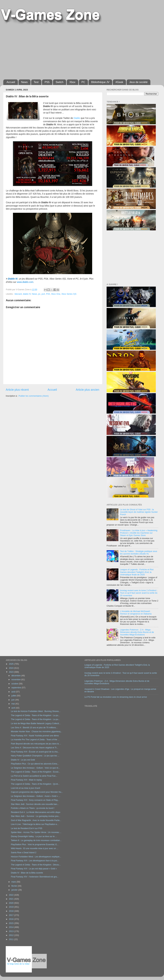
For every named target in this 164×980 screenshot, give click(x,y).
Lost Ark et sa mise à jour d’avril (25, 788)
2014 (11, 927)
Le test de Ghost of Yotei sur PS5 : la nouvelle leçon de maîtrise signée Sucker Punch (139, 512)
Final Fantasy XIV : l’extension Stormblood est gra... (35, 877)
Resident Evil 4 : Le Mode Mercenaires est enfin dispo (36, 812)
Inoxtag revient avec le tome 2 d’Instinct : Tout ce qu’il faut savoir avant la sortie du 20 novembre (139, 593)
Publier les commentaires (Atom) (34, 396)
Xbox (72, 82)
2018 (11, 911)
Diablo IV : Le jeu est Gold (23, 760)
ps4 (43, 294)
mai (13, 704)
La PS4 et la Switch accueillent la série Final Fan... (34, 776)
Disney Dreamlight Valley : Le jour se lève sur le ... (34, 836)
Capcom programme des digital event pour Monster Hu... (37, 792)
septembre (17, 688)
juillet (14, 696)
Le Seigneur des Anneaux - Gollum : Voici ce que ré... (35, 768)
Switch (59, 82)
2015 (11, 923)
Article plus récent (17, 390)
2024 (11, 668)
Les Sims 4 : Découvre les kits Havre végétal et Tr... (34, 748)
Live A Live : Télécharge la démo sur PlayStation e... (35, 824)
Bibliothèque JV (100, 82)
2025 (11, 664)
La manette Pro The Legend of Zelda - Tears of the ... (35, 740)
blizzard (18, 294)
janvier (15, 890)
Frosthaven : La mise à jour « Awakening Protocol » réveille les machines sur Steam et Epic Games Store (139, 533)
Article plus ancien (87, 390)
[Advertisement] (42, 50)
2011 (11, 939)
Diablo (77, 118)
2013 (11, 931)
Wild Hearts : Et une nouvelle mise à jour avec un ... (35, 848)
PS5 (47, 82)
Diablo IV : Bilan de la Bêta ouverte (27, 873)
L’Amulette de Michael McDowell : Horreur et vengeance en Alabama (136, 613)
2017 (11, 915)
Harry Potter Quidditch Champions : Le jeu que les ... (35, 756)
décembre (16, 676)
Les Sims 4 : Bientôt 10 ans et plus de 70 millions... (34, 728)
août (14, 692)
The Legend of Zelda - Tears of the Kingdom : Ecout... (35, 772)
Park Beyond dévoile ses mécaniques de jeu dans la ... (36, 744)
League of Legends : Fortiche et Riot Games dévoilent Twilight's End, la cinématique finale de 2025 (137, 572)
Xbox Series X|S (69, 294)
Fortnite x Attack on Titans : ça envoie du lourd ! (33, 808)
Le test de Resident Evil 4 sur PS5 (26, 828)
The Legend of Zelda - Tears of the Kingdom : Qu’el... (35, 784)
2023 (11, 672)
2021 (11, 899)
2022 (11, 895)
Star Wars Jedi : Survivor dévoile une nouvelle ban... (35, 804)
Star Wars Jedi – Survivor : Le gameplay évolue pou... (36, 816)
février (15, 886)
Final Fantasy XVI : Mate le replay (26, 780)
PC (83, 82)
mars (14, 882)
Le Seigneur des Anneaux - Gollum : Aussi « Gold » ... (36, 796)
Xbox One (56, 294)
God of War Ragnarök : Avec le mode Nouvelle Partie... (36, 820)
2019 (11, 907)
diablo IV (27, 294)
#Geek (119, 82)
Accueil (11, 82)
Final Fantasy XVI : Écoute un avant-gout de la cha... (35, 752)
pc (39, 294)
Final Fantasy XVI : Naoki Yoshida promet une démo (35, 736)
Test (36, 82)
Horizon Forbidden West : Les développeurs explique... (36, 857)
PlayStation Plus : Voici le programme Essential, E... (35, 845)
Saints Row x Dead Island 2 (24, 853)
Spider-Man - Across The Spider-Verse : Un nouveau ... (36, 832)
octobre (15, 684)
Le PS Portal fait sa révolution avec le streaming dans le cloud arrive (116, 697)
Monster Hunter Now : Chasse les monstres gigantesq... (36, 732)
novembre (16, 680)
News (24, 82)
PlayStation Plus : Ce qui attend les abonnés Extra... (35, 764)
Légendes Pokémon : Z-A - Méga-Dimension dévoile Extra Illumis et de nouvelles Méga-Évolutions (137, 632)
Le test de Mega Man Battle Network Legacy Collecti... (36, 723)
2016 (11, 919)
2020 (11, 903)
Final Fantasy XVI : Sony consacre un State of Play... (35, 800)
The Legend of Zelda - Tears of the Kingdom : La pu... (35, 715)
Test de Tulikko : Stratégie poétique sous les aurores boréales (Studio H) (139, 553)
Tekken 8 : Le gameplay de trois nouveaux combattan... (36, 840)
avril (14, 708)
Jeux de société (138, 82)
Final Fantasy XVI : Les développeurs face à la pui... (35, 861)
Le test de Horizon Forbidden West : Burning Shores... (36, 711)
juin (13, 700)
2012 (11, 935)
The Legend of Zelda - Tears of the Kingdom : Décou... (36, 865)
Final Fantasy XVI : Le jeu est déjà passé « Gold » (34, 869)
